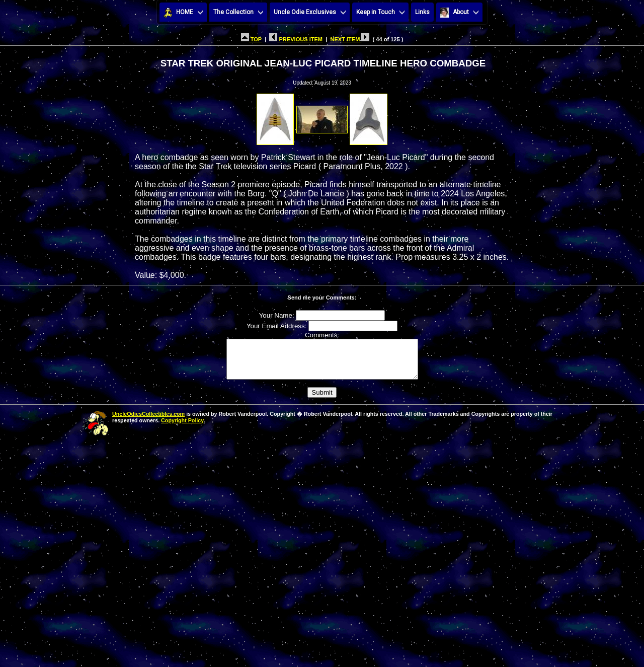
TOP (251, 39)
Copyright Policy (182, 428)
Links (422, 12)
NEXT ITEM (350, 39)
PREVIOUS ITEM (296, 39)
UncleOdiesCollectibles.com (148, 421)
